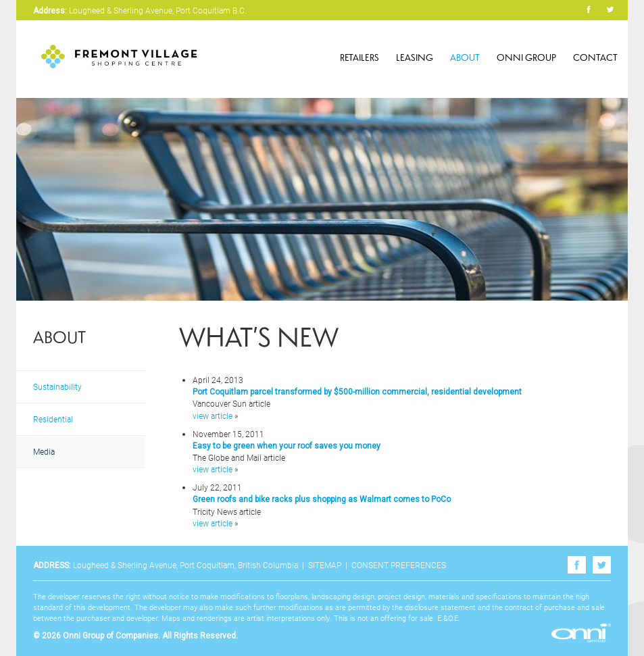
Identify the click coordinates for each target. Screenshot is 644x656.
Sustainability (57, 386)
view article (213, 415)
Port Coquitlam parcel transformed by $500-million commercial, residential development (357, 392)
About (465, 57)
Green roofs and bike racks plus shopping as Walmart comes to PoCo (322, 499)
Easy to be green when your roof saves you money (287, 446)
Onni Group (526, 57)
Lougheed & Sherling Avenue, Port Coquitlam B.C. (158, 10)
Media (44, 451)
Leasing (415, 57)
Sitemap (325, 565)
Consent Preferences (399, 565)
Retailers (360, 57)
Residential (53, 419)
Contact (595, 57)
